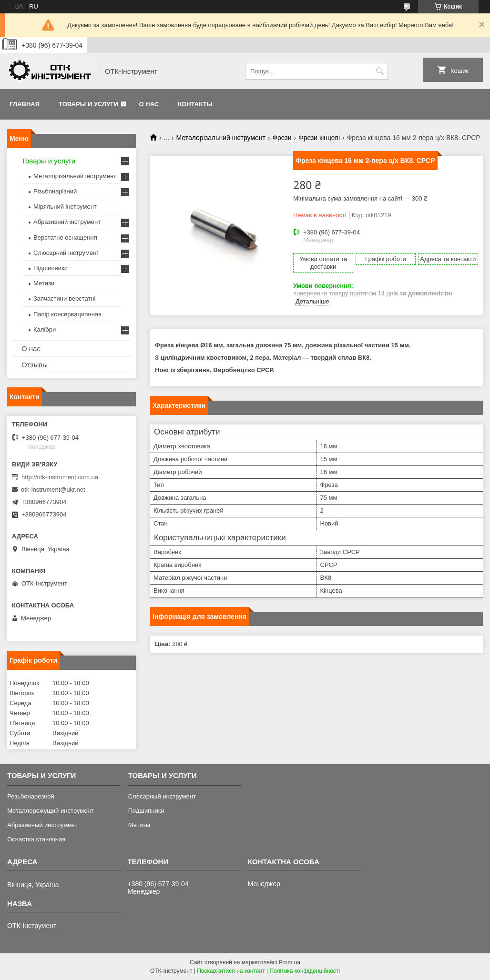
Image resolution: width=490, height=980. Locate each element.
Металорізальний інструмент (221, 138)
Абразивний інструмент (67, 222)
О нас (149, 104)
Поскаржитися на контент (231, 971)
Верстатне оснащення (65, 237)
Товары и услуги (88, 104)
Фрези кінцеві (319, 138)
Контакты (195, 104)
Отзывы (35, 365)
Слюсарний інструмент (66, 253)
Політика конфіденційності (305, 971)
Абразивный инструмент (42, 825)
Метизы (139, 825)
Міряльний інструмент (65, 207)
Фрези (282, 138)
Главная (25, 104)
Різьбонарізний (55, 191)
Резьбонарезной (31, 796)
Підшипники (51, 268)
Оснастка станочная (36, 839)
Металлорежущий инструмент (50, 811)
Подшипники (146, 811)
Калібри (45, 329)
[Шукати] (380, 71)
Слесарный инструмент (162, 796)
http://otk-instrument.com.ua (60, 477)
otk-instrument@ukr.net (53, 490)
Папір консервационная (67, 314)
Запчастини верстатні (64, 298)
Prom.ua (290, 962)
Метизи (44, 283)
